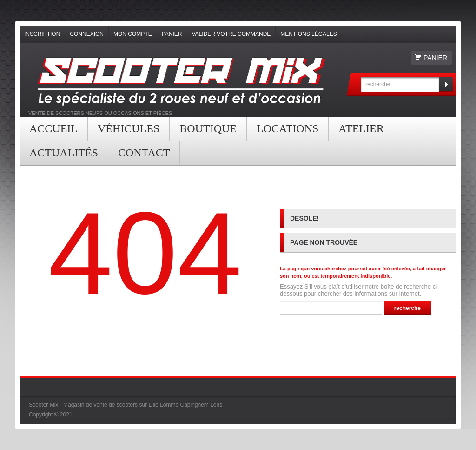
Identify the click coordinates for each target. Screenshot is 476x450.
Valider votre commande (231, 34)
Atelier (361, 128)
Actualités (64, 153)
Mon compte (133, 34)
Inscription (42, 34)
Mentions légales (308, 34)
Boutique (208, 128)
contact (144, 153)
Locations (288, 128)
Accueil (53, 128)
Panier (172, 34)
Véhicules (129, 128)
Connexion (87, 34)
